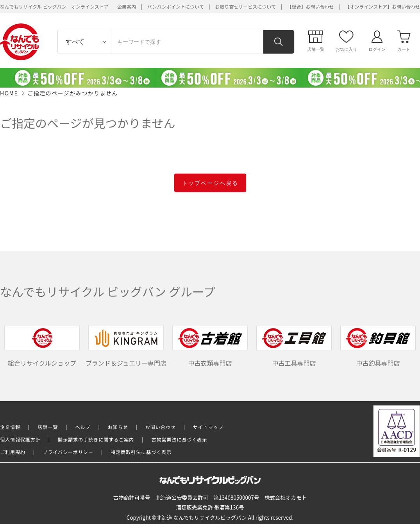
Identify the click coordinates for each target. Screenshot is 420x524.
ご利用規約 (13, 452)
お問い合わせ (161, 427)
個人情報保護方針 (20, 439)
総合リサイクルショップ (42, 346)
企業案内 (127, 6)
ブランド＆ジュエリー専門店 (126, 346)
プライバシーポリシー (68, 452)
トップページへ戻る (210, 183)
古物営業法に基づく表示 (180, 439)
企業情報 (10, 427)
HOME (9, 93)
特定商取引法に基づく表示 (141, 452)
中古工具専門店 (294, 346)
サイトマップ (208, 427)
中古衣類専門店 (210, 346)
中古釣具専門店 (378, 346)
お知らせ (118, 427)
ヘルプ (83, 427)
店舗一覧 (48, 427)
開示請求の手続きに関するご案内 (96, 439)
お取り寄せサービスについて (245, 6)
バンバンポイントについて (176, 6)
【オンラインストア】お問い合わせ (382, 6)
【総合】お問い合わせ (311, 6)
